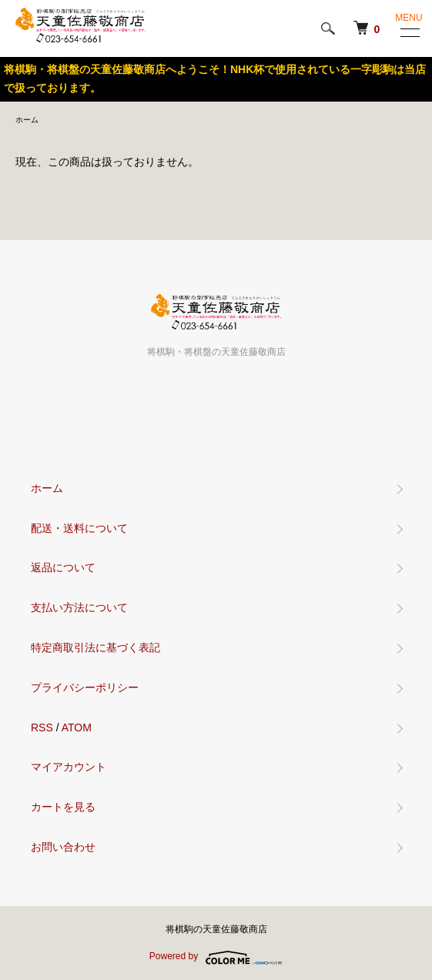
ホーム (27, 120)
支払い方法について (79, 607)
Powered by (216, 958)
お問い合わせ (63, 847)
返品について (63, 567)
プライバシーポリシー (85, 687)
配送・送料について (79, 528)
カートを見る (63, 807)
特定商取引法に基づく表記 (95, 647)
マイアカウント (69, 767)
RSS (42, 727)
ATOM (77, 727)
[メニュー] (409, 32)
